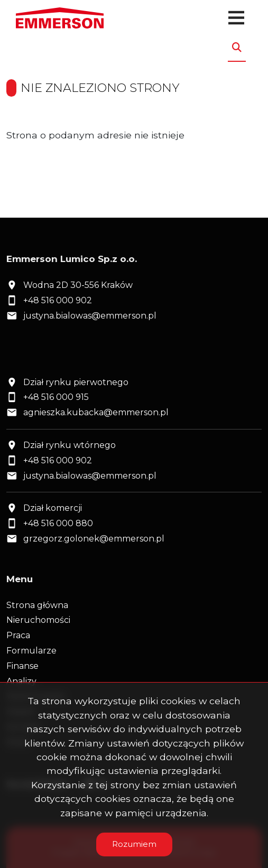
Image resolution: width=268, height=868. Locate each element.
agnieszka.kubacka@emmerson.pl (96, 412)
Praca (18, 635)
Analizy (21, 681)
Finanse (22, 666)
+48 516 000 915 (56, 397)
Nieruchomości (38, 620)
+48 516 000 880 (58, 523)
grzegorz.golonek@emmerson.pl (94, 539)
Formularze (31, 651)
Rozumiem (134, 844)
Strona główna (37, 605)
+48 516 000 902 (58, 300)
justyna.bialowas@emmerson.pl (90, 316)
